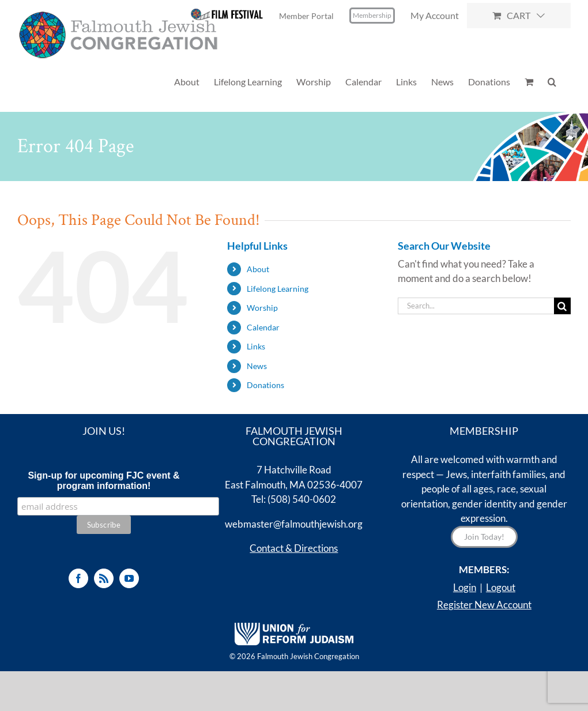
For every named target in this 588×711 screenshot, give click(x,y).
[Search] (562, 306)
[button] (552, 82)
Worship (262, 308)
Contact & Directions (294, 548)
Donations (265, 385)
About (258, 269)
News (257, 366)
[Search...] (476, 306)
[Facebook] (78, 578)
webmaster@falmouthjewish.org (294, 524)
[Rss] (104, 578)
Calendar (263, 327)
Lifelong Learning (278, 289)
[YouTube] (129, 578)
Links (256, 346)
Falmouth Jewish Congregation (308, 656)
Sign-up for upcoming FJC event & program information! (103, 481)
